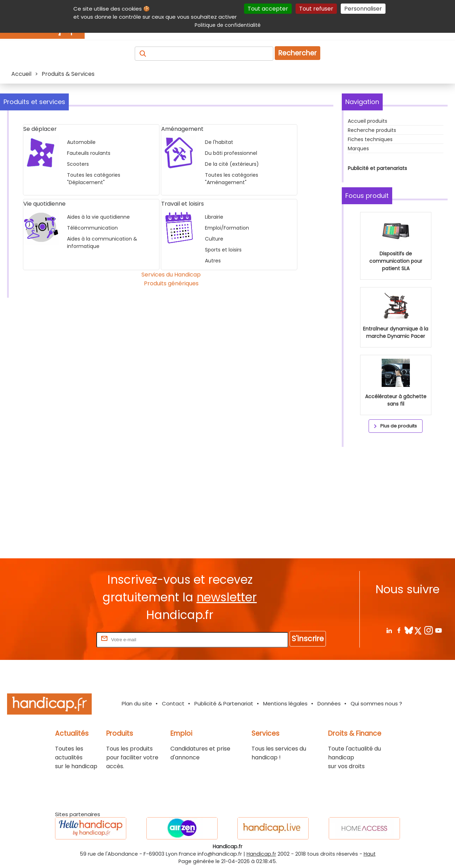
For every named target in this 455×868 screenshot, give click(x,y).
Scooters (78, 164)
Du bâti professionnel (231, 153)
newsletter (227, 597)
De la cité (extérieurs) (232, 164)
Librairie (214, 217)
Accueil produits (368, 121)
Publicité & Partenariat (224, 703)
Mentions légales (285, 703)
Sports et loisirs (223, 250)
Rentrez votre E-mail (67, 639)
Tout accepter (268, 9)
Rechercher (298, 53)
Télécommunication (92, 228)
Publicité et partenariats (377, 168)
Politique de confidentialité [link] (228, 25)
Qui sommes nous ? (376, 703)
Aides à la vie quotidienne (98, 217)
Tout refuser (316, 9)
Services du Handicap (171, 275)
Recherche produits (372, 130)
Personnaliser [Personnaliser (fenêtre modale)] (363, 9)
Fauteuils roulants (89, 153)
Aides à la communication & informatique (102, 242)
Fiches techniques (370, 139)
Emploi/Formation (227, 228)
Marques (358, 148)
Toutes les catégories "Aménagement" (232, 179)
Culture (214, 239)
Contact (173, 703)
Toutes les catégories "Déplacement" (94, 179)
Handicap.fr (261, 854)
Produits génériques (171, 283)
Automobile (81, 142)
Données (329, 703)
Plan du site (137, 703)
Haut (370, 854)
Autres (213, 261)
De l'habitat (219, 142)
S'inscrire (308, 639)
